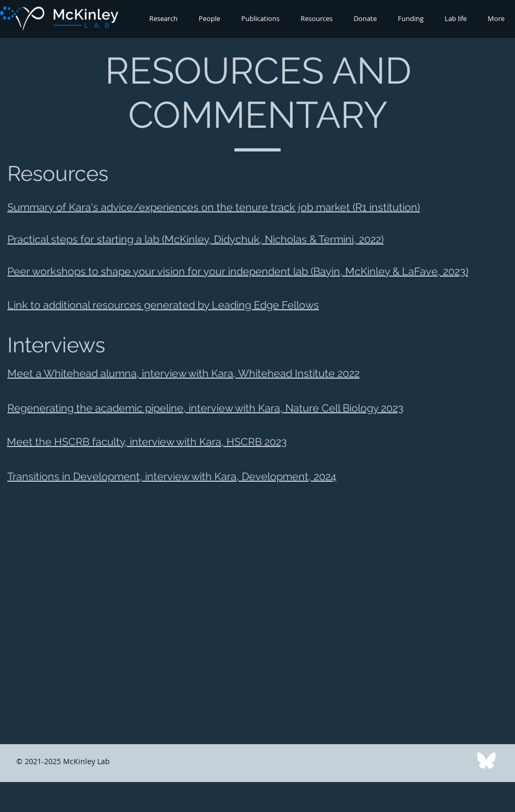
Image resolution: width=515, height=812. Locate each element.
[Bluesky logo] (486, 761)
